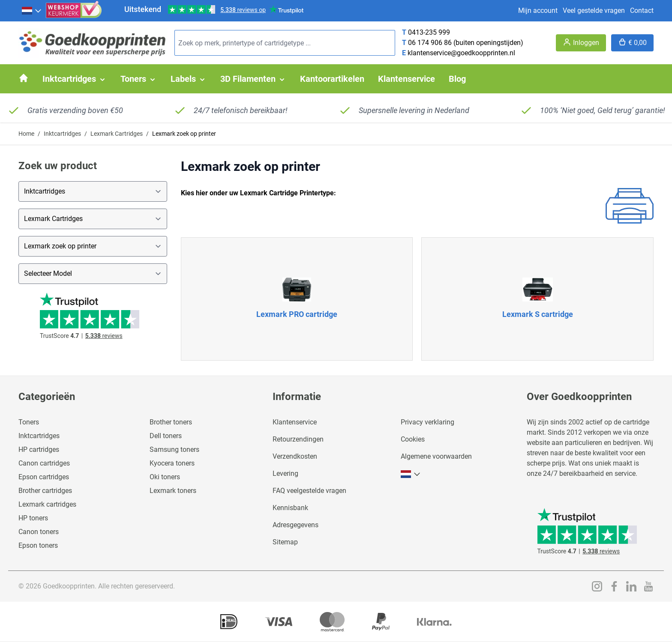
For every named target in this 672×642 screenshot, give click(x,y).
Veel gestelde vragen (594, 10)
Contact (642, 10)
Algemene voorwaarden (436, 456)
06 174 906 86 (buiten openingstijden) (466, 43)
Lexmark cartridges (47, 504)
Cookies (413, 439)
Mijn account (538, 10)
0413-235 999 (429, 32)
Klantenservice (295, 422)
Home (26, 134)
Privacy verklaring (427, 422)
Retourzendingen (298, 439)
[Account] (581, 43)
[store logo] (93, 43)
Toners (29, 422)
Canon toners (39, 532)
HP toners (33, 518)
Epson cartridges (44, 477)
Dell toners (166, 436)
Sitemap (285, 542)
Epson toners (38, 545)
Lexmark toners (173, 491)
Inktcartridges (62, 134)
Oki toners (165, 477)
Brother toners (171, 422)
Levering (285, 473)
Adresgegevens (295, 525)
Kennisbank (290, 508)
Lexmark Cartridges (117, 134)
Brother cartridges (45, 491)
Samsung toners (174, 449)
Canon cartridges (44, 463)
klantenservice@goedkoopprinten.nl (461, 53)
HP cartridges (39, 449)
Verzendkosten (295, 456)
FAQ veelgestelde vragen (309, 491)
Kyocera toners (172, 463)
